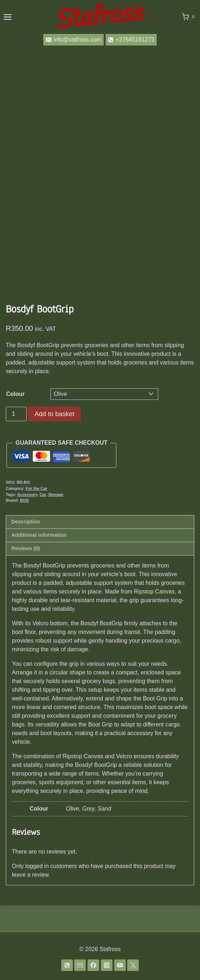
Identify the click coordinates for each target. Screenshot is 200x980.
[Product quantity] (16, 440)
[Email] (80, 965)
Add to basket (54, 440)
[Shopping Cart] (190, 17)
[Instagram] (107, 965)
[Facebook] (93, 965)
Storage (56, 521)
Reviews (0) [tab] (25, 574)
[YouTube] (120, 965)
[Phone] (67, 965)
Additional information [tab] (39, 561)
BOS (24, 526)
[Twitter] (133, 965)
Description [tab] (25, 548)
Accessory (27, 521)
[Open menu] (8, 17)
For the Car (36, 514)
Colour (15, 420)
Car (43, 521)
